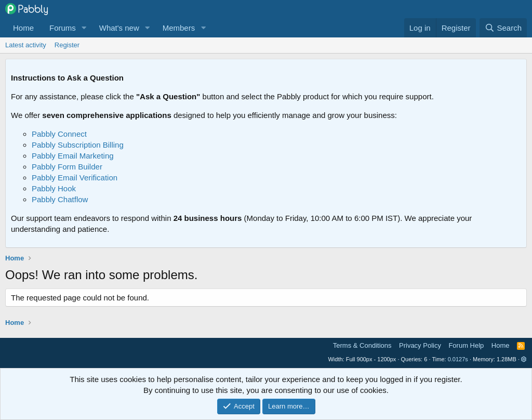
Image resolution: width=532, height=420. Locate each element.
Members (179, 28)
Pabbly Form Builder (67, 167)
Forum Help (466, 345)
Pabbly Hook (54, 188)
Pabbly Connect (59, 134)
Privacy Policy (420, 345)
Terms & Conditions (362, 345)
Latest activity (26, 45)
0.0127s (458, 359)
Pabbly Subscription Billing (78, 145)
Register (67, 45)
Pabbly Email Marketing (73, 156)
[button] (84, 28)
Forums (63, 28)
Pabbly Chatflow (60, 199)
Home (23, 28)
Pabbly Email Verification (75, 178)
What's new (119, 28)
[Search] (503, 28)
